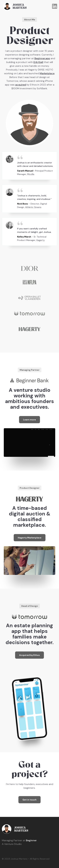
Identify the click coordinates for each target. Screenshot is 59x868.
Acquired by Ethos (29, 655)
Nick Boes (23, 204)
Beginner (19, 840)
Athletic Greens (33, 207)
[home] (27, 6)
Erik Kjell (38, 62)
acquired (21, 85)
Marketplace (47, 73)
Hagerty (41, 240)
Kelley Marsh (24, 237)
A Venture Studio (12, 844)
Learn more (29, 420)
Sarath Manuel (25, 171)
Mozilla (31, 174)
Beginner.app (42, 58)
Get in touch (29, 800)
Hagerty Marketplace (30, 538)
